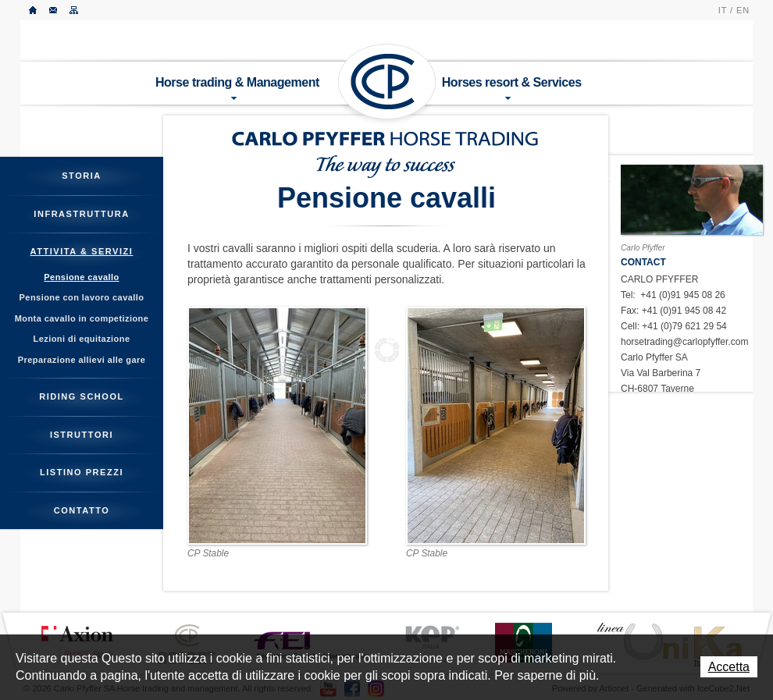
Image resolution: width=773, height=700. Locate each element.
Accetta (729, 667)
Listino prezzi (82, 472)
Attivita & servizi (82, 251)
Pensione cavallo (81, 277)
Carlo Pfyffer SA (387, 82)
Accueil (34, 10)
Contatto (54, 10)
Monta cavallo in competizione (82, 318)
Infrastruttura (81, 214)
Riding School (82, 396)
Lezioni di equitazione (82, 339)
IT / (726, 10)
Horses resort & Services (512, 88)
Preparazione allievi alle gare (82, 360)
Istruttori (82, 435)
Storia (82, 176)
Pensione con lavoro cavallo (82, 297)
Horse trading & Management (237, 88)
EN (743, 10)
